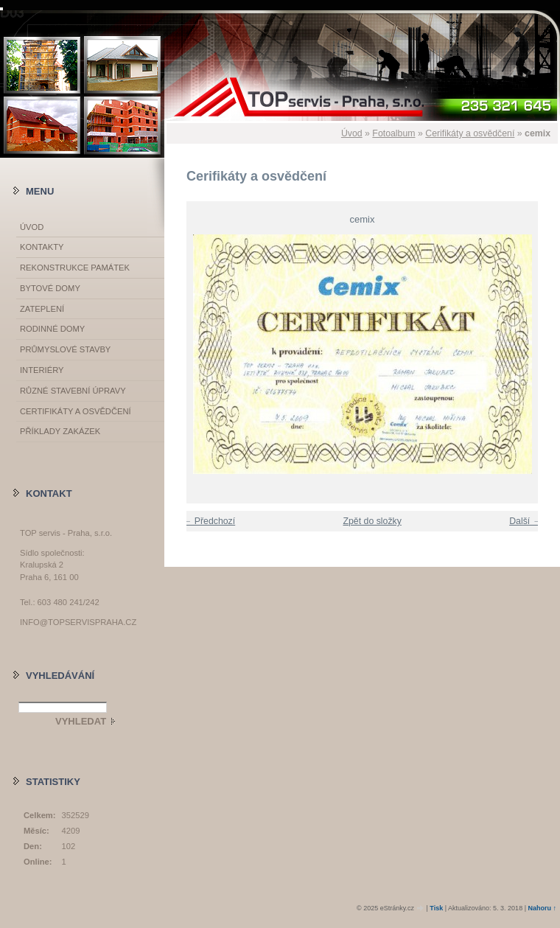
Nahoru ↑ (542, 908)
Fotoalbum (393, 133)
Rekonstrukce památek (75, 268)
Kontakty (42, 247)
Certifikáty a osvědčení (76, 411)
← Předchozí (209, 521)
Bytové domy (50, 288)
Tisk (436, 908)
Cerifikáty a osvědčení (470, 133)
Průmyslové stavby (65, 349)
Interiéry (42, 370)
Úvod (352, 133)
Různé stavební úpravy (73, 391)
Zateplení (42, 309)
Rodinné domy (52, 329)
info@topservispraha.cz (78, 622)
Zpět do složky (372, 521)
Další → (525, 521)
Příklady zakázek (60, 431)
